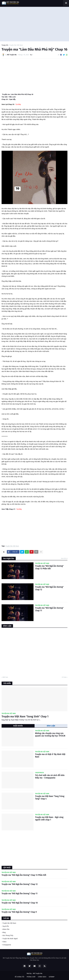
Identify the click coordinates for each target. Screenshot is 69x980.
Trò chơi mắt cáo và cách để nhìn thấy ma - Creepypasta (50, 777)
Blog (4, 932)
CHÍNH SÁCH (42, 977)
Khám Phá (6, 929)
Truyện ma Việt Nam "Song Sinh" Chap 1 (25, 717)
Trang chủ (5, 45)
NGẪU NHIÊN (18, 726)
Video (5, 942)
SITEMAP (52, 977)
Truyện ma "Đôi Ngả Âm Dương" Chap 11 (49, 609)
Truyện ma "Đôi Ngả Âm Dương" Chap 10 (20, 903)
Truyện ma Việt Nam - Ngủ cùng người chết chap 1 (49, 819)
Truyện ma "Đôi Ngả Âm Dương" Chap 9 (19, 912)
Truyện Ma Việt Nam (16, 45)
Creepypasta (7, 945)
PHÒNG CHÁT (31, 977)
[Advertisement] (34, 24)
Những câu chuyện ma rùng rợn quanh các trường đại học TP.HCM (50, 735)
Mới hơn (5, 677)
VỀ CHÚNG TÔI (19, 977)
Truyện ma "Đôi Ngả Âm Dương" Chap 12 (49, 588)
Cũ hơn (64, 677)
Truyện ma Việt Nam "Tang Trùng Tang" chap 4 (50, 798)
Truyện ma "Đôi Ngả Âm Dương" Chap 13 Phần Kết (49, 567)
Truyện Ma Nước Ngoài (10, 939)
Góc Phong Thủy (8, 935)
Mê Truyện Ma (38, 973)
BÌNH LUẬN (51, 726)
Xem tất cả (64, 558)
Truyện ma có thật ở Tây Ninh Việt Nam (50, 756)
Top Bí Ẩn (6, 926)
